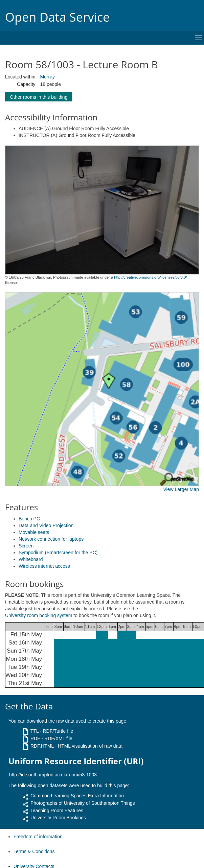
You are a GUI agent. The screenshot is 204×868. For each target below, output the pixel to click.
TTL (35, 731)
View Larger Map (181, 489)
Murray (47, 77)
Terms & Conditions (34, 851)
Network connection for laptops (51, 539)
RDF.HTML (42, 746)
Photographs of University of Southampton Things (83, 803)
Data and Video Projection (46, 525)
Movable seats (34, 532)
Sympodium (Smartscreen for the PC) (58, 553)
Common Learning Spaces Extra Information (77, 796)
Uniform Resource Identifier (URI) (76, 761)
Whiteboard (31, 559)
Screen (26, 546)
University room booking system (39, 615)
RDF (35, 738)
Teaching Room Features (57, 811)
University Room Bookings (58, 818)
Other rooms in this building (39, 97)
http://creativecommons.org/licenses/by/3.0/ (150, 277)
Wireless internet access (44, 566)
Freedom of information (38, 837)
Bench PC (29, 519)
